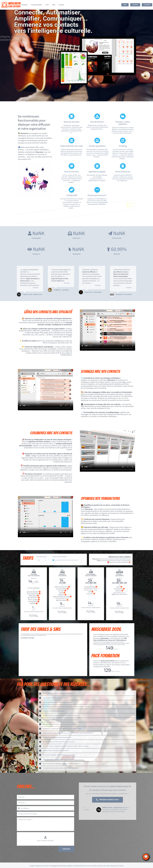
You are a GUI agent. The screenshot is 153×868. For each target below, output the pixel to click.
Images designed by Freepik (39, 866)
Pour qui (87, 866)
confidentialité (78, 866)
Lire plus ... (36, 288)
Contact (121, 866)
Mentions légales (67, 866)
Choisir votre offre (104, 866)
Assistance (114, 866)
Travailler (94, 866)
